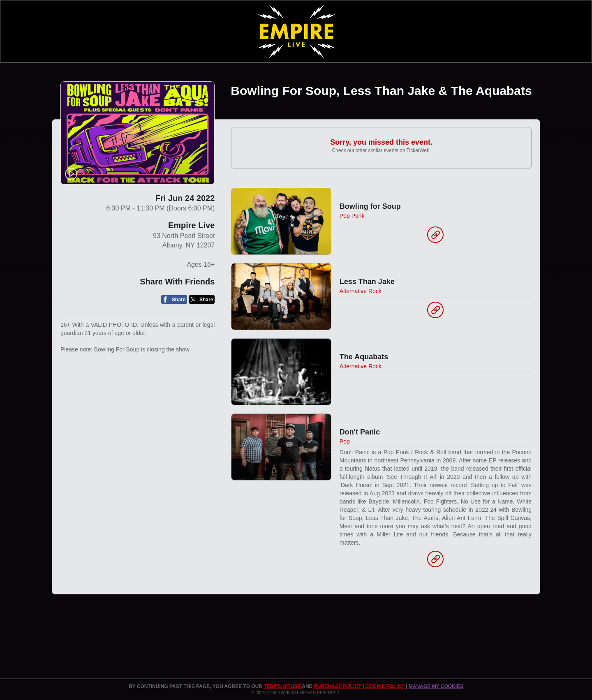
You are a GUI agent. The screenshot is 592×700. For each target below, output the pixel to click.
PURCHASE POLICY (338, 686)
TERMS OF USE (283, 686)
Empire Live (191, 225)
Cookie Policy (386, 686)
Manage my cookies (436, 686)
